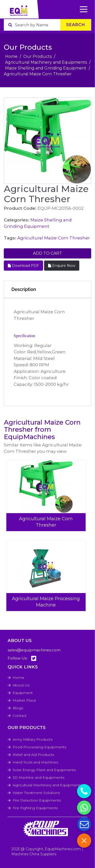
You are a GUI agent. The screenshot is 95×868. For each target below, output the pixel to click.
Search (76, 25)
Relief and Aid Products (33, 755)
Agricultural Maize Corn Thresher (54, 238)
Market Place (24, 700)
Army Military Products (33, 739)
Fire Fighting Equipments (35, 808)
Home (11, 56)
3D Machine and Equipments (39, 777)
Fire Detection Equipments (37, 800)
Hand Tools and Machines (35, 762)
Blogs (18, 708)
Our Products (37, 56)
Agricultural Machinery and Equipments (46, 62)
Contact (20, 716)
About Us (21, 685)
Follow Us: (22, 658)
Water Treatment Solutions (36, 793)
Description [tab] (24, 289)
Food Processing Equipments (39, 747)
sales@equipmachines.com (34, 650)
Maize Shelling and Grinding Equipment (46, 68)
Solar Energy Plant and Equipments (44, 770)
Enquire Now (62, 266)
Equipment (23, 693)
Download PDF (23, 266)
